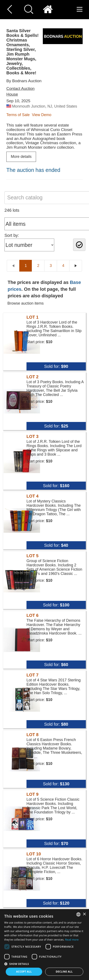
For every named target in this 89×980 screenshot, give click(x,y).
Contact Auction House (20, 91)
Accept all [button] (24, 972)
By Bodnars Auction (24, 81)
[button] (44, 964)
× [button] (84, 914)
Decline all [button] (64, 972)
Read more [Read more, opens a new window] (72, 940)
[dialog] (44, 945)
